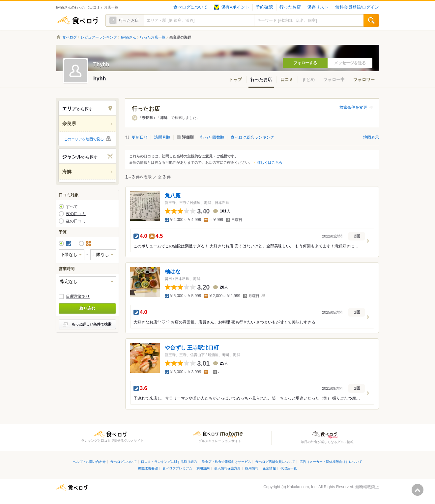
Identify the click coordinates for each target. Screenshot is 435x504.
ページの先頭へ (418, 490)
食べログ (77, 20)
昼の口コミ (76, 221)
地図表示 (371, 137)
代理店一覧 (289, 468)
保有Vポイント (232, 7)
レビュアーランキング (99, 37)
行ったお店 (290, 7)
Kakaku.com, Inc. (302, 487)
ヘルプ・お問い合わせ (89, 462)
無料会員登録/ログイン (357, 7)
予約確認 (264, 7)
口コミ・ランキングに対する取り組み (169, 462)
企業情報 (269, 468)
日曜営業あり (78, 296)
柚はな (173, 272)
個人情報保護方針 (227, 468)
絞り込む (87, 308)
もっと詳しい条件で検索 (91, 324)
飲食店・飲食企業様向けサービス (226, 462)
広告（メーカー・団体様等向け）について (331, 462)
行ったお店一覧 (153, 37)
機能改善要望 (148, 468)
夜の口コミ (76, 214)
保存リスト (318, 7)
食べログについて (190, 7)
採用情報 (252, 468)
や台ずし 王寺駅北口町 (192, 348)
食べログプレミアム (177, 468)
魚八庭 (173, 196)
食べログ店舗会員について (275, 462)
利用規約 (203, 468)
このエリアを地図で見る (84, 139)
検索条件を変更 (353, 107)
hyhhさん (129, 37)
